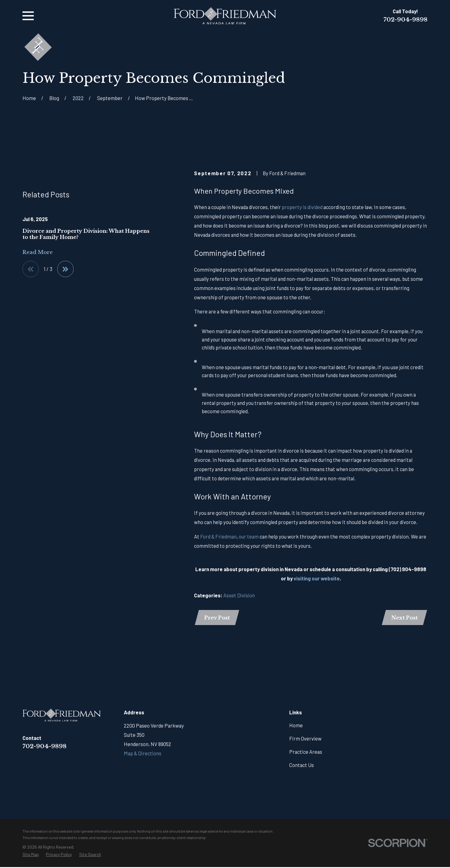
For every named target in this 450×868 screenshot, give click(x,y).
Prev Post (217, 618)
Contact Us (302, 765)
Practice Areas (306, 752)
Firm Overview (305, 739)
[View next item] (66, 338)
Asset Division (239, 595)
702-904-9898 (405, 20)
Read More (38, 321)
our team (249, 536)
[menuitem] (31, 855)
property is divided (302, 207)
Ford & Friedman (218, 536)
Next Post (404, 618)
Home (296, 726)
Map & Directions (143, 754)
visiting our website (317, 578)
